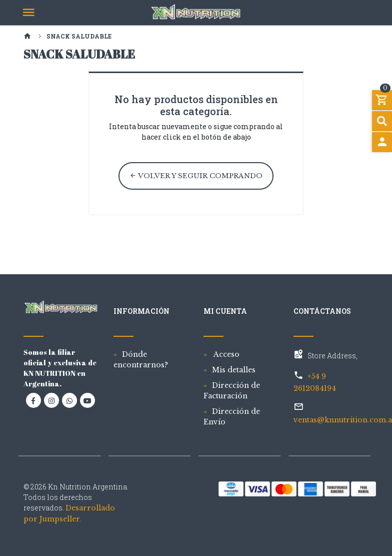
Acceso (226, 354)
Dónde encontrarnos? (141, 360)
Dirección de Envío (232, 417)
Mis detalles (234, 370)
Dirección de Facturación (232, 391)
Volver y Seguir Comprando (196, 176)
